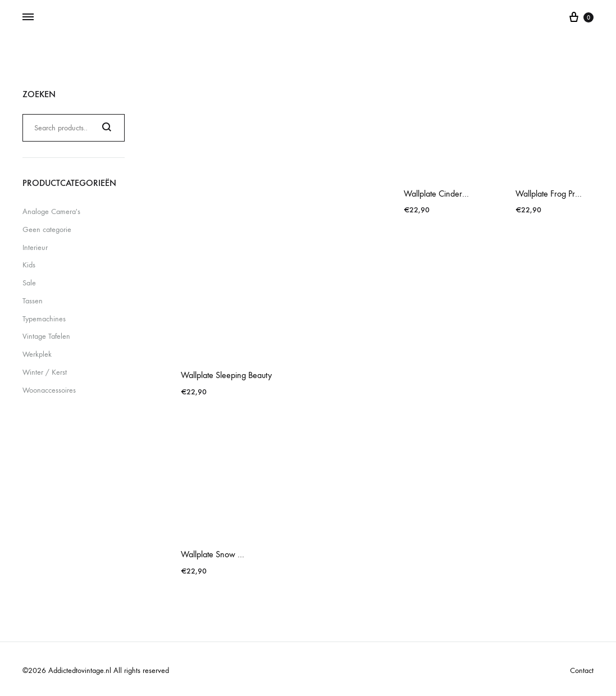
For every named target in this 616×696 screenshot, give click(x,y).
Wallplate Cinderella (439, 194)
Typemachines (44, 319)
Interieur (35, 247)
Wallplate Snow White (220, 554)
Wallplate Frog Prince (553, 194)
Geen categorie (47, 229)
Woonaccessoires (49, 390)
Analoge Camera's (51, 211)
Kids (29, 265)
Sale (29, 283)
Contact (582, 670)
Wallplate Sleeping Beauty (226, 375)
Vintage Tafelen (46, 336)
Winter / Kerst (45, 372)
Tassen (33, 301)
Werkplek (37, 354)
